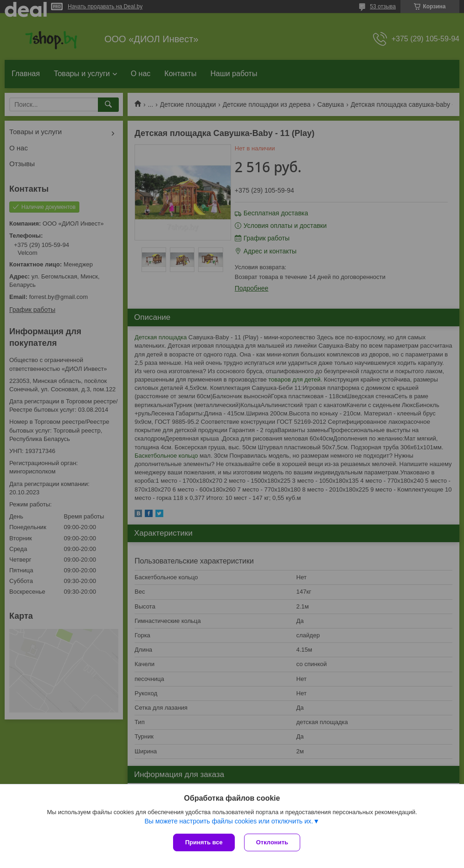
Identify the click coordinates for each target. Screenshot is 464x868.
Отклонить (272, 842)
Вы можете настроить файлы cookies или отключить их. (229, 821)
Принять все (204, 842)
